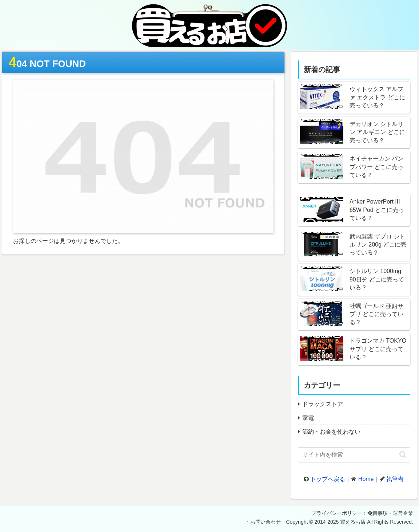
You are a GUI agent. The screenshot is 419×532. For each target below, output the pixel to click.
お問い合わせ (266, 522)
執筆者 (395, 479)
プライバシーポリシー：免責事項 (350, 513)
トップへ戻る (328, 479)
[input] (354, 455)
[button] (403, 455)
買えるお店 (353, 522)
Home (366, 479)
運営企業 (403, 513)
